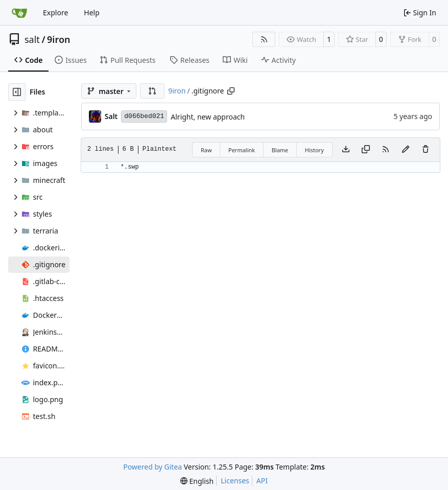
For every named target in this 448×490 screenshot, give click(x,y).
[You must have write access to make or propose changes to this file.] (426, 150)
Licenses (235, 481)
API (262, 481)
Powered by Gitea (152, 467)
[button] (152, 91)
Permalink (242, 150)
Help (92, 13)
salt (32, 39)
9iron (58, 39)
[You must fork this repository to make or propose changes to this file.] (406, 150)
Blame (280, 150)
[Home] (19, 13)
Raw (206, 150)
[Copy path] (231, 91)
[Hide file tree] (17, 92)
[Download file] (346, 150)
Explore (55, 13)
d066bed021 (144, 116)
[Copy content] (366, 150)
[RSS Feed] (264, 39)
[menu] (197, 481)
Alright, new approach (208, 117)
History (314, 150)
